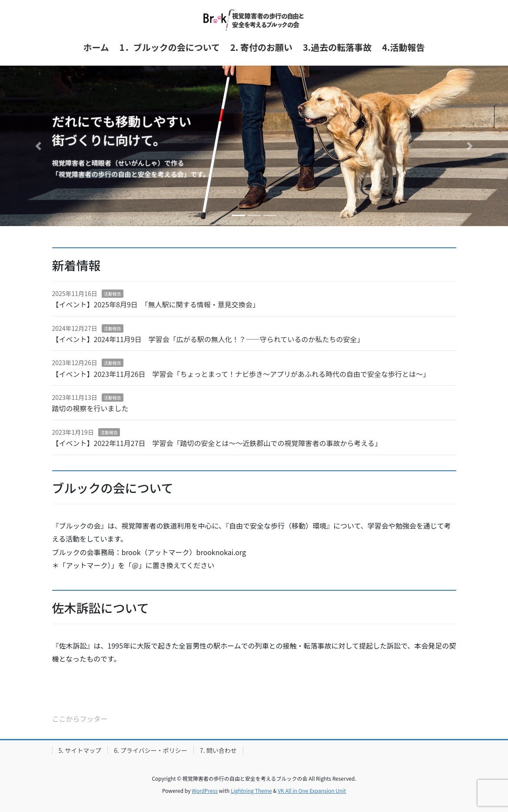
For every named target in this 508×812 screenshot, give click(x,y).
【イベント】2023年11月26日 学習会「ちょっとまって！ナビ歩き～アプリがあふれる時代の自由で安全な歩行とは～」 (241, 374)
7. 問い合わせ (218, 750)
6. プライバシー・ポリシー (151, 750)
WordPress (205, 790)
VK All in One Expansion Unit (312, 790)
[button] (38, 146)
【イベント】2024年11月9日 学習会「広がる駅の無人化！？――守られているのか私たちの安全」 (208, 339)
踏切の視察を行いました (90, 408)
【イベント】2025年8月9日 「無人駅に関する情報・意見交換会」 (156, 304)
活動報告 (113, 294)
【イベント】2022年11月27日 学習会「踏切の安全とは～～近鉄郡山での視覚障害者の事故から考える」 (217, 443)
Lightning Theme (251, 790)
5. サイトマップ (80, 750)
